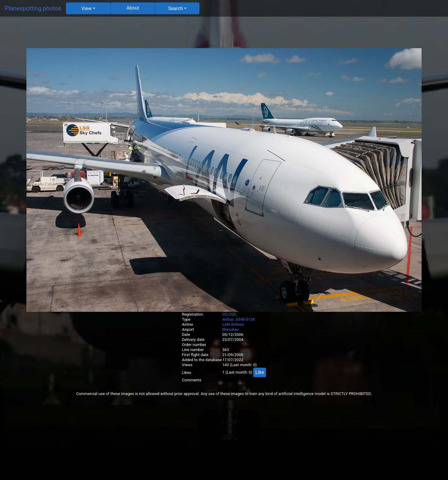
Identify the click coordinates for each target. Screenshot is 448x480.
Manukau (231, 329)
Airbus (228, 319)
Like (260, 372)
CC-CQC (229, 314)
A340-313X (245, 319)
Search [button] (176, 8)
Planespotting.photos (33, 8)
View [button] (87, 8)
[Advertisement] (224, 35)
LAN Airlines (233, 324)
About (133, 8)
